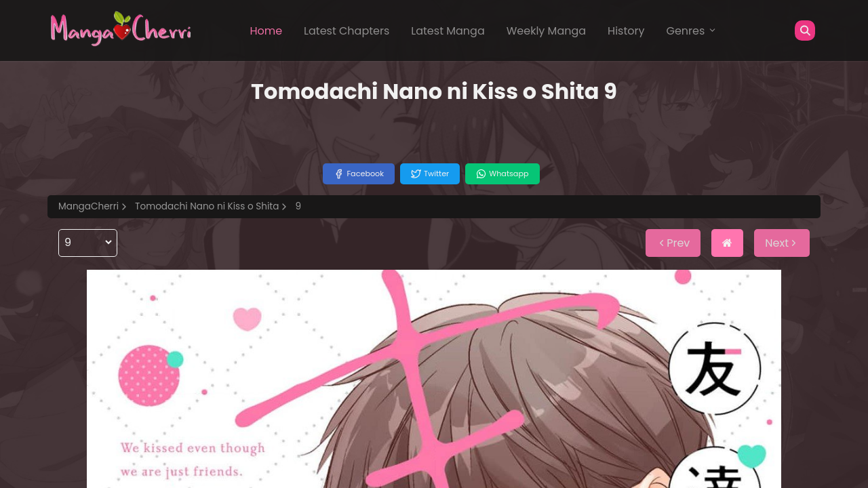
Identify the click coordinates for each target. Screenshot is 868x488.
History (626, 31)
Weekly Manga (546, 31)
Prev (673, 243)
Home (266, 31)
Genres (692, 31)
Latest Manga (448, 31)
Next (782, 243)
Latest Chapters (347, 31)
